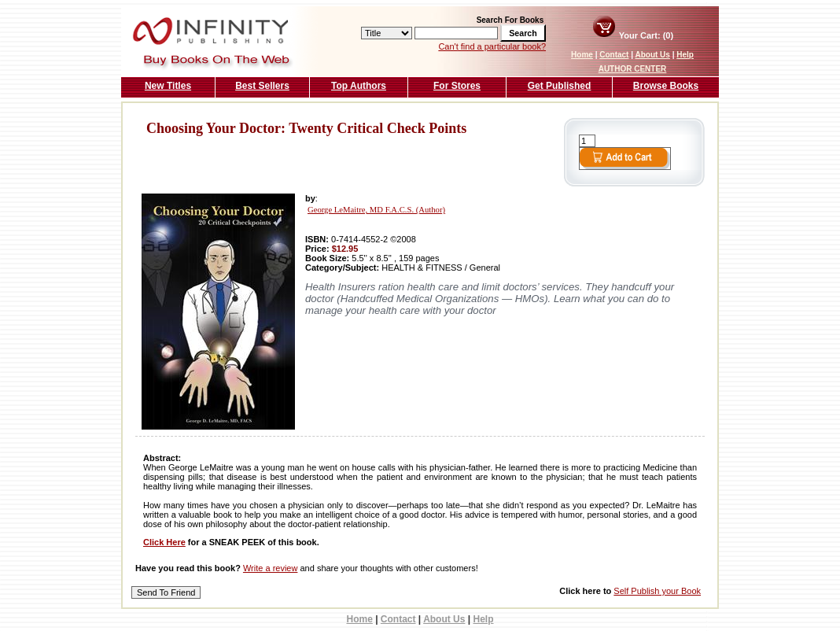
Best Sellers (262, 86)
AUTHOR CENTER (633, 69)
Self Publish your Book (657, 591)
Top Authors (359, 86)
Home (582, 55)
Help (685, 55)
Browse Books (666, 86)
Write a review (270, 568)
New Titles (168, 86)
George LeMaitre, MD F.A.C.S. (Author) (376, 210)
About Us (652, 55)
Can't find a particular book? (492, 46)
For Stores (457, 86)
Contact (614, 55)
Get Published (560, 86)
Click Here (164, 542)
